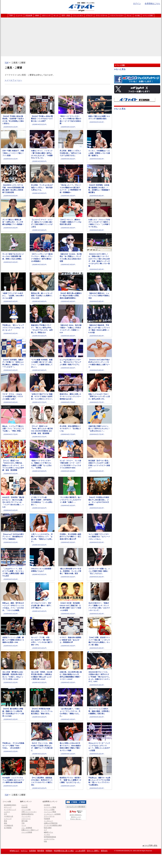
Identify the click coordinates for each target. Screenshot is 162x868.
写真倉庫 (47, 819)
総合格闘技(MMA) (10, 805)
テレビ (129, 16)
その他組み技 (9, 825)
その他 (137, 16)
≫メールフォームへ (13, 80)
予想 (23, 823)
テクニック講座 (49, 810)
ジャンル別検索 (27, 832)
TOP (11, 16)
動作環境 (41, 851)
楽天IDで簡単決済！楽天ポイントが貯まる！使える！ (76, 815)
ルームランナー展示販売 (76, 807)
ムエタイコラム (49, 839)
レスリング (8, 819)
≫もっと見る (120, 69)
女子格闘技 (8, 828)
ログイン (137, 3)
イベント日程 (148, 16)
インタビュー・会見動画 (52, 814)
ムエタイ (7, 812)
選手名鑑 (24, 821)
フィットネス (78, 16)
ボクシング (46, 16)
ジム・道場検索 (27, 828)
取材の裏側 (48, 828)
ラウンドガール (101, 16)
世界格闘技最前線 (50, 837)
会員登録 (32, 851)
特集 (45, 841)
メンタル (47, 834)
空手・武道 (66, 16)
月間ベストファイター (29, 812)
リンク (24, 825)
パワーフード (26, 819)
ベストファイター (117, 16)
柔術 (6, 823)
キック (56, 16)
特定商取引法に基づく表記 (64, 851)
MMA (37, 16)
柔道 (6, 821)
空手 (6, 814)
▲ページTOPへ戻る (150, 845)
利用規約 (49, 851)
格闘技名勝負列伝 (28, 814)
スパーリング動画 (50, 807)
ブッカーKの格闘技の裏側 (53, 825)
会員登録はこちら (152, 3)
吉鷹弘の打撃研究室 (51, 823)
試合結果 (29, 16)
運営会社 (104, 851)
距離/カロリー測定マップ (30, 830)
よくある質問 (80, 851)
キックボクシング (10, 810)
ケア (45, 830)
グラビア (89, 16)
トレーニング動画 (50, 812)
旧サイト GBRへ (93, 851)
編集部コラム (48, 832)
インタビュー (48, 821)
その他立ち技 (9, 816)
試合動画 (47, 805)
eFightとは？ (15, 851)
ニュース (19, 16)
